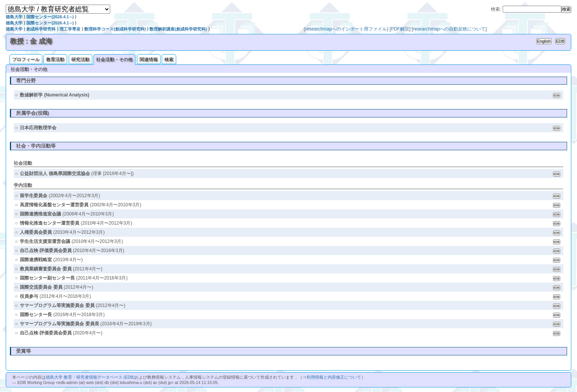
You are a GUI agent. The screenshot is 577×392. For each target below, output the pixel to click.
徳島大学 (14, 17)
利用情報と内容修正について (334, 377)
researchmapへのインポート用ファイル (346, 29)
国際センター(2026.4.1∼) (50, 17)
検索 (169, 59)
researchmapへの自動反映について (449, 29)
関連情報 (149, 59)
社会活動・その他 (114, 59)
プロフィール (26, 59)
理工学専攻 (70, 29)
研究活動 (80, 59)
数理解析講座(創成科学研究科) (178, 29)
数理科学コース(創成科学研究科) (115, 29)
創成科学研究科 (41, 29)
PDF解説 (400, 29)
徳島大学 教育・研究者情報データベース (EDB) (90, 377)
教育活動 (55, 59)
